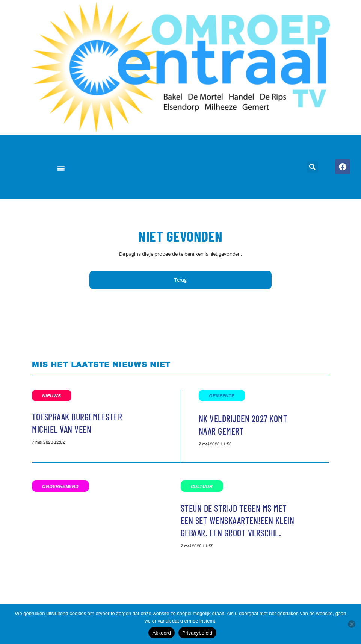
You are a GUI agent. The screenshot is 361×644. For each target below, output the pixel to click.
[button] (61, 168)
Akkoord (161, 633)
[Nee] (352, 624)
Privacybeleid (197, 633)
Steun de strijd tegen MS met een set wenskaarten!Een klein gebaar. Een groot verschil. (238, 521)
